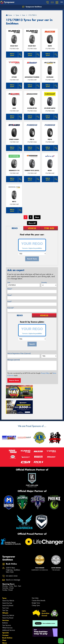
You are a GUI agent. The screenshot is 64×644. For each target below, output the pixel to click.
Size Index (35, 582)
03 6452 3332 (12, 560)
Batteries (5, 607)
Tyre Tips (5, 594)
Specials (6, 617)
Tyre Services (7, 609)
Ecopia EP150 (32, 108)
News (5, 627)
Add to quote (12, 55)
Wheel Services (7, 612)
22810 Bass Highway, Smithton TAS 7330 (13, 554)
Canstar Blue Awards (39, 584)
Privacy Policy (45, 373)
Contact (5, 619)
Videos (5, 629)
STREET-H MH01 (14, 139)
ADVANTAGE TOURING (32, 77)
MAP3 (50, 46)
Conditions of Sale (25, 641)
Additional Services (9, 614)
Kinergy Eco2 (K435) (32, 171)
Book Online (7, 622)
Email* (10, 302)
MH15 (14, 202)
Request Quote (14, 380)
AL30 (14, 108)
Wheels (5, 597)
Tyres (4, 582)
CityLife (14, 77)
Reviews (6, 632)
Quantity (44, 282)
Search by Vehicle (8, 585)
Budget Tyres (36, 587)
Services (6, 604)
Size (9, 282)
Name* (10, 289)
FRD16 (32, 139)
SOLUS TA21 (14, 46)
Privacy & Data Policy (13, 641)
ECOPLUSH (50, 77)
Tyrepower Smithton (32, 7)
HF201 (50, 171)
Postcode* (11, 308)
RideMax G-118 (14, 171)
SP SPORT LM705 (50, 108)
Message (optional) (14, 360)
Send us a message (13, 564)
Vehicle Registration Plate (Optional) (19, 353)
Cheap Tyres (36, 589)
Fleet (4, 624)
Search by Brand (8, 589)
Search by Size (7, 587)
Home (9, 15)
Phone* (10, 295)
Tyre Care (5, 592)
